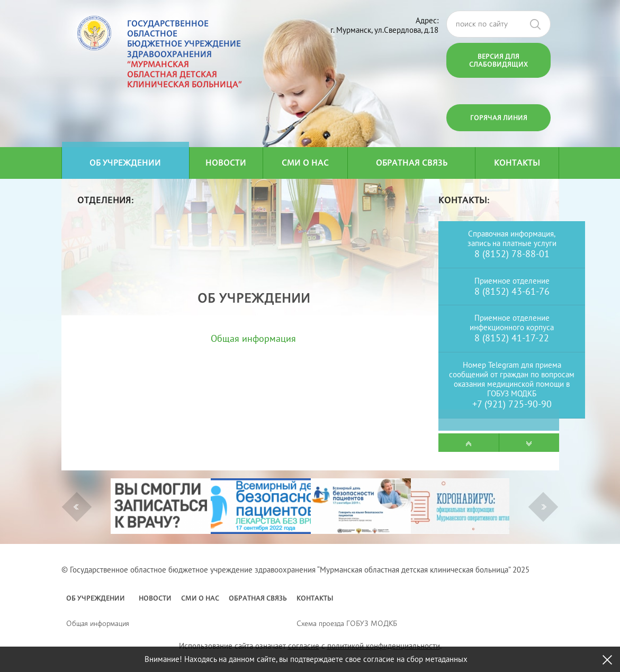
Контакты (517, 163)
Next (544, 507)
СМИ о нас (305, 163)
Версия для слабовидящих (498, 60)
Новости (226, 163)
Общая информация (253, 338)
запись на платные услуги (512, 243)
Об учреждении (125, 163)
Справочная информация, (512, 234)
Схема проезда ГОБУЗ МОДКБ (347, 623)
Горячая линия (499, 117)
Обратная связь (412, 163)
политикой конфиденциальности (384, 646)
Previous (76, 507)
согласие (304, 646)
